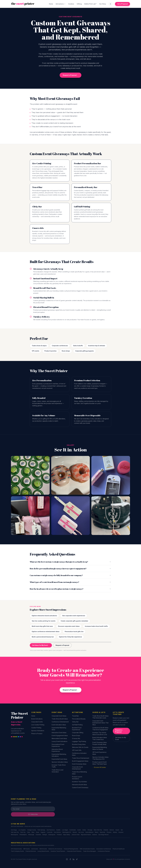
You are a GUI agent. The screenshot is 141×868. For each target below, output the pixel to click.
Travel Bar (75, 716)
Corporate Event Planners (74, 851)
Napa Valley (67, 835)
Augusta (43, 832)
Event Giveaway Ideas (79, 764)
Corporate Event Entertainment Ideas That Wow (100, 723)
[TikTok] (77, 859)
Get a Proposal (122, 4)
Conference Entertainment (60, 722)
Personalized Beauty (79, 719)
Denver (112, 830)
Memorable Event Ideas (59, 738)
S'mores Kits (76, 738)
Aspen (117, 830)
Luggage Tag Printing (79, 741)
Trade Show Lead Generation (57, 771)
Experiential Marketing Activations (59, 755)
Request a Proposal (62, 645)
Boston (75, 832)
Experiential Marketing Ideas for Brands (100, 748)
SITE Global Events (16, 849)
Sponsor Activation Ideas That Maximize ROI (100, 758)
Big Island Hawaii (86, 835)
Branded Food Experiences (77, 729)
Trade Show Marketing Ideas (79, 773)
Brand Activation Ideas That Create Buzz (100, 738)
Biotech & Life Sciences (55, 849)
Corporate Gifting (78, 733)
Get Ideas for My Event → (41, 645)
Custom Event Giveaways (80, 787)
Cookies (71, 4)
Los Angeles (22, 830)
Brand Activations (37, 719)
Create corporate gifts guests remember (74, 621)
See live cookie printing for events (44, 621)
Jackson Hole (76, 835)
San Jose (81, 832)
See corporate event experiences (74, 616)
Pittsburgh (31, 835)
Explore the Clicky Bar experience (70, 637)
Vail (122, 830)
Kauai (38, 832)
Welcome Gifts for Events (80, 747)
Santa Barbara (89, 832)
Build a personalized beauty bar (43, 637)
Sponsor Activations (38, 731)
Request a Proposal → (70, 75)
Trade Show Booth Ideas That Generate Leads (100, 717)
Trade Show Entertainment (81, 758)
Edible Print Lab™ (90, 4)
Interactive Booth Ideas (80, 785)
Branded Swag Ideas (79, 744)
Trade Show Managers (90, 851)
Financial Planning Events (71, 849)
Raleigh (45, 835)
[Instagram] (67, 859)
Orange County (32, 830)
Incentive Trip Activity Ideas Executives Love (100, 734)
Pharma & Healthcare (119, 849)
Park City (23, 832)
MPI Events (27, 849)
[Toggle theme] (110, 4)
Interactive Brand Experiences (57, 750)
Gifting (79, 4)
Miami (97, 832)
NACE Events (43, 849)
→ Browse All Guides (99, 767)
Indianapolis (52, 835)
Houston (121, 832)
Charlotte (38, 835)
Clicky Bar (75, 722)
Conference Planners (104, 851)
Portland (59, 835)
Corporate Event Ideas (59, 716)
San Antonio (57, 832)
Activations (61, 4)
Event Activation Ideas (59, 725)
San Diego (14, 830)
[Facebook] (70, 859)
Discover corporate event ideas (69, 626)
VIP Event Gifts (77, 750)
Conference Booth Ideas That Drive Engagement (100, 729)
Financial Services (31, 851)
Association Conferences (104, 849)
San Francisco (51, 830)
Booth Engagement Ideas (80, 761)
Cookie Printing (36, 728)
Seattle (58, 830)
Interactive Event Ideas (59, 733)
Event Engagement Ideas (60, 735)
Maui (33, 832)
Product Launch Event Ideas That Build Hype (100, 763)
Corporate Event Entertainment (77, 768)
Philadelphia (23, 835)
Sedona (95, 835)
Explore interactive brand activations (44, 616)
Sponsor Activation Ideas (60, 762)
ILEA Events (35, 849)
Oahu (29, 832)
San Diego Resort (103, 835)
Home (51, 4)
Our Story (103, 4)
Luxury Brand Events (43, 851)
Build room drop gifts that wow (42, 626)
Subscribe (33, 814)
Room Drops (76, 735)
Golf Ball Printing (77, 725)
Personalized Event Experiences (58, 745)
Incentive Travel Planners (58, 851)
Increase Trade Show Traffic (59, 766)
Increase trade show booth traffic (96, 626)
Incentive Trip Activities (80, 782)
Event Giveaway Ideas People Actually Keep (100, 743)
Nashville (103, 832)
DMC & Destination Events (87, 849)
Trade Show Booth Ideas (60, 719)
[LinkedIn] (74, 859)
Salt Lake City (15, 832)
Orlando (106, 830)
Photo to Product (37, 734)
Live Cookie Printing (38, 725)
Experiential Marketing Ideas (59, 729)
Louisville (50, 832)
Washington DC (67, 832)
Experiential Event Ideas (59, 759)
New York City (98, 830)
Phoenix (109, 832)
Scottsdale (73, 830)
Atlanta (115, 832)
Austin (79, 830)
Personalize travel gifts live (74, 632)
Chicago (90, 830)
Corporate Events (37, 722)
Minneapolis (14, 835)
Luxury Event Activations (60, 741)
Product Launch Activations (77, 778)
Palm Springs (41, 830)
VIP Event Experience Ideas (99, 753)
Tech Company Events (17, 851)
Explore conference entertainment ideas (46, 632)
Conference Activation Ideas (79, 754)
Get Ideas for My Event (121, 738)
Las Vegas (65, 830)
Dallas (84, 830)
